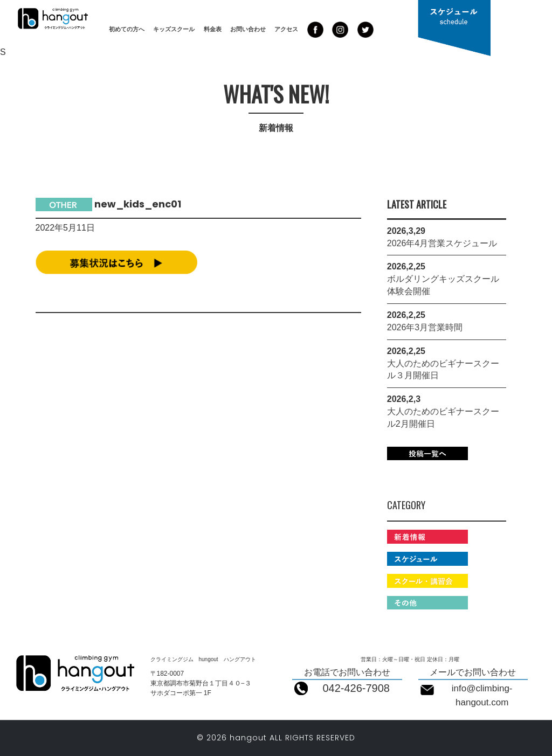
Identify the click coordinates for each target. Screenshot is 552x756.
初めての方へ (127, 29)
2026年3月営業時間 (425, 327)
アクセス (286, 29)
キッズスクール (174, 29)
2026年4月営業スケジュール (442, 243)
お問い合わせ (248, 29)
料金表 (213, 29)
